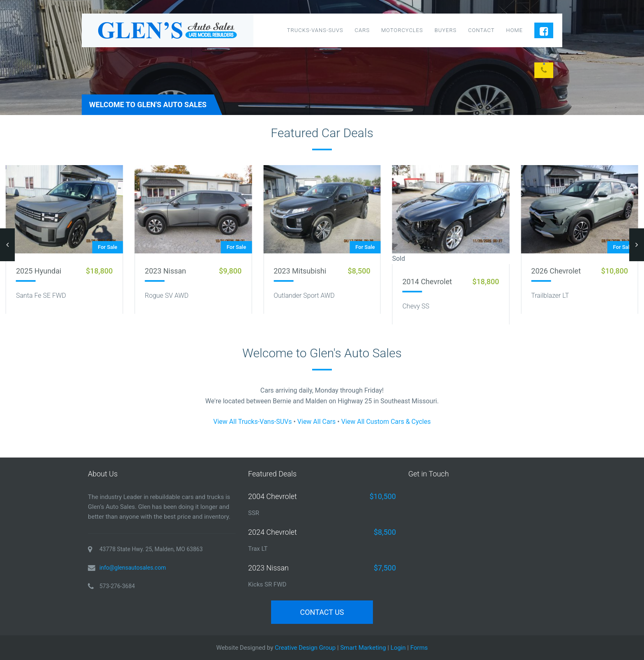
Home (514, 30)
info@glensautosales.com (133, 568)
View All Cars (317, 422)
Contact (482, 30)
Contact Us (322, 612)
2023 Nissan (166, 271)
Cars (362, 30)
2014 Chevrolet (427, 282)
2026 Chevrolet (556, 271)
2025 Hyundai (39, 271)
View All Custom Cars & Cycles (386, 422)
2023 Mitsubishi (300, 271)
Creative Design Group (305, 648)
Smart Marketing (363, 648)
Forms (419, 648)
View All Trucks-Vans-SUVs (252, 422)
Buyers (446, 30)
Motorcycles (402, 30)
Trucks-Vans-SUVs (315, 30)
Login (398, 648)
